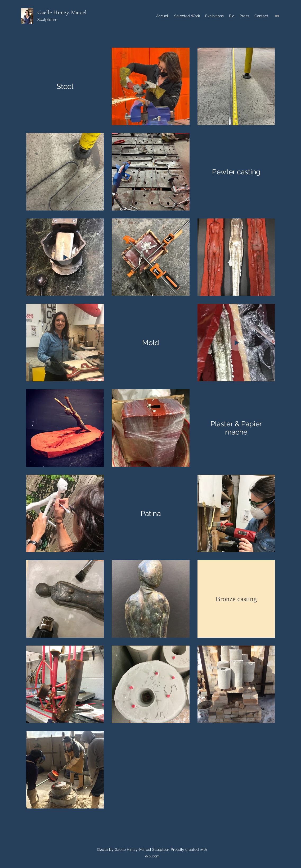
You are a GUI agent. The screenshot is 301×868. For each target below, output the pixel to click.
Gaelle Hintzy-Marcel (62, 12)
